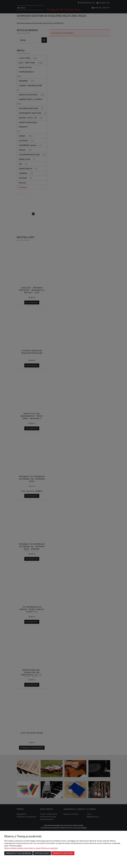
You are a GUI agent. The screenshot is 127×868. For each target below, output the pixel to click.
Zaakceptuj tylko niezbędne (18, 853)
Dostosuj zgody (42, 853)
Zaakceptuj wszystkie (63, 853)
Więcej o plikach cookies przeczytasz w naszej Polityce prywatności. (31, 848)
